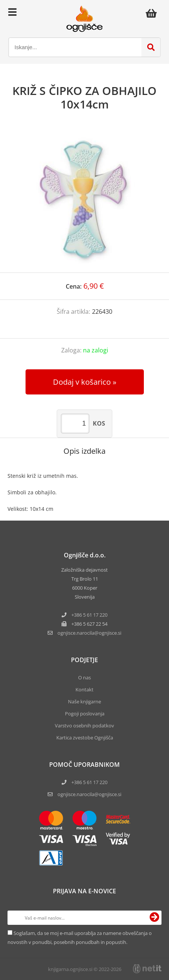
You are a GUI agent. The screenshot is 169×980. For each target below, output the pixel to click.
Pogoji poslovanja (85, 714)
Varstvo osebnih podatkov (84, 726)
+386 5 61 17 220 (89, 615)
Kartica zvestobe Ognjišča (85, 738)
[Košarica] (153, 13)
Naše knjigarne (84, 702)
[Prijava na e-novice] (154, 918)
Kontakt (84, 689)
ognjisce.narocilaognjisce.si (89, 633)
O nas (84, 677)
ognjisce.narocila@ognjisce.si (89, 794)
